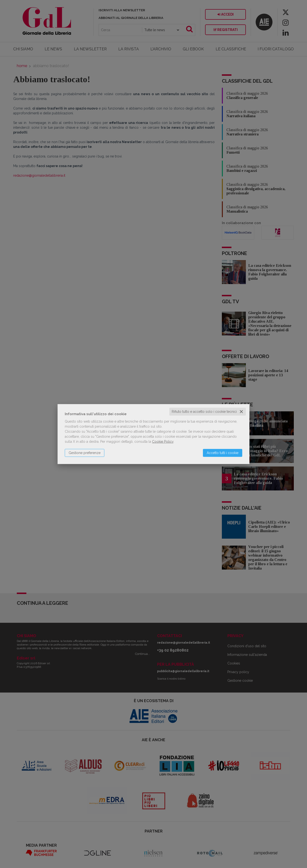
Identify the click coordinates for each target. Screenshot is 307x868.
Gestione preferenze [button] (85, 453)
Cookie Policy (163, 442)
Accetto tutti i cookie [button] (223, 453)
